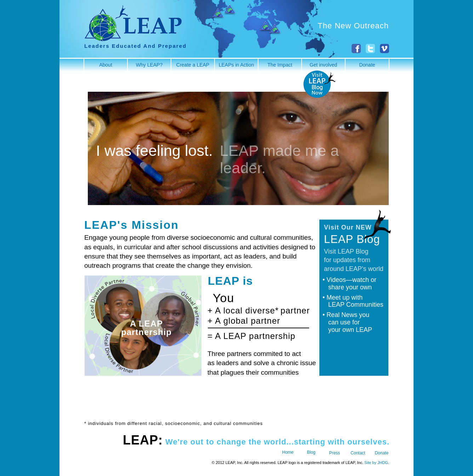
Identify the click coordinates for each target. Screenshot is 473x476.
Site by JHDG (376, 463)
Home (288, 452)
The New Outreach (353, 26)
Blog (311, 452)
